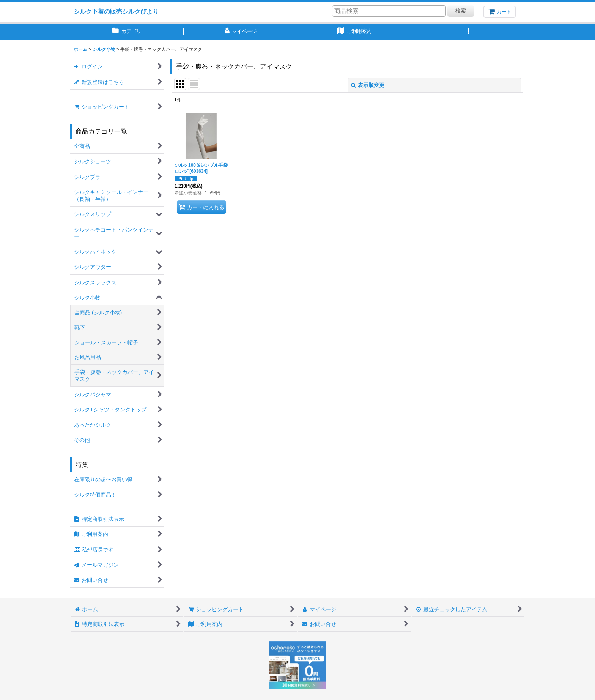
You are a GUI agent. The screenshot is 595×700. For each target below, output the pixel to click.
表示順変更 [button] (368, 85)
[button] (468, 32)
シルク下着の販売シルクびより (116, 11)
